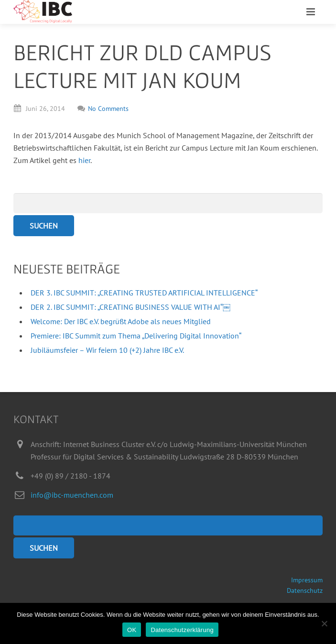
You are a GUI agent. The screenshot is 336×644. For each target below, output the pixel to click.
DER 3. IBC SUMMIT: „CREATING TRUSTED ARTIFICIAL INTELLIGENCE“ (144, 293)
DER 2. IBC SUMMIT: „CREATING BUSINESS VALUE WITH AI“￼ (130, 307)
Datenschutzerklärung (182, 630)
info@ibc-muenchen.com (72, 495)
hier (84, 160)
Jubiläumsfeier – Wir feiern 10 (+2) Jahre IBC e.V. (107, 350)
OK (132, 630)
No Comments (103, 109)
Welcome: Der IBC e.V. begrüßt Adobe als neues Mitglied (121, 321)
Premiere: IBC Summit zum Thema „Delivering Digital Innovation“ (136, 336)
